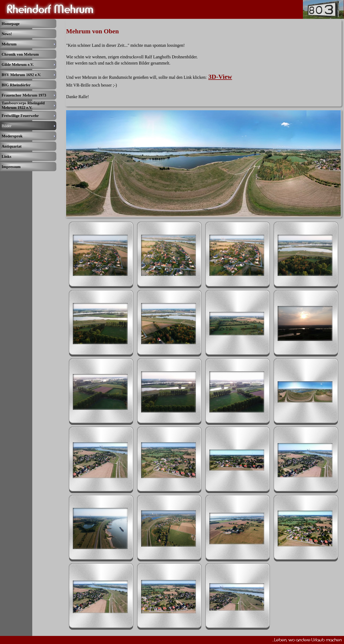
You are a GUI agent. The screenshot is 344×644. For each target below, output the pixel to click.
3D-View (220, 77)
